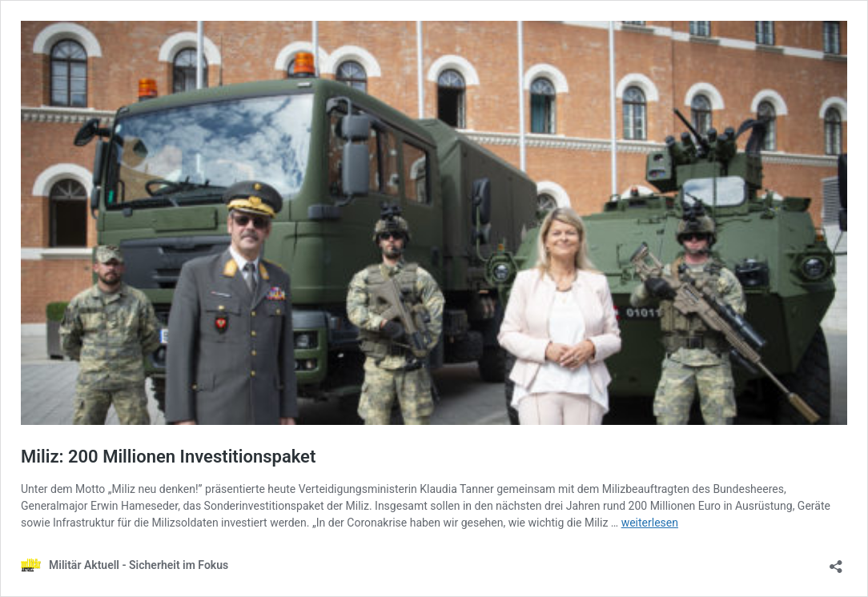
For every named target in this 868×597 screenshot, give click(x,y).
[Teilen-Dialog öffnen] (836, 561)
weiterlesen (650, 523)
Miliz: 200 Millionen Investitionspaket (168, 457)
